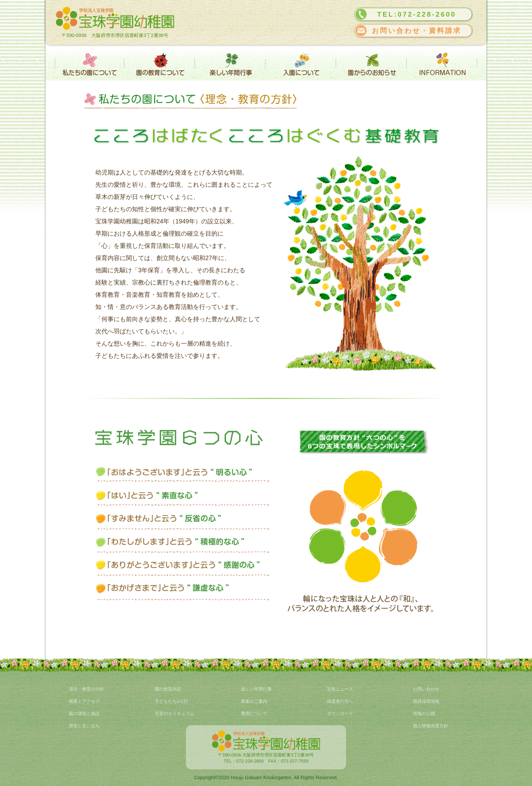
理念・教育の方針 (87, 689)
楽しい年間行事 (256, 689)
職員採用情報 (426, 701)
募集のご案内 (254, 701)
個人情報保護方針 (431, 726)
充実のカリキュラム (175, 714)
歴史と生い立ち (84, 726)
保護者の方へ (340, 701)
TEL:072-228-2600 (417, 14)
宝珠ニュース (340, 689)
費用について (254, 714)
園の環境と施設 (84, 714)
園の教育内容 (168, 689)
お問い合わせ (426, 689)
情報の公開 (424, 714)
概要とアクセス (84, 701)
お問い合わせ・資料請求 (417, 31)
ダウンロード (340, 714)
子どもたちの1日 (171, 701)
